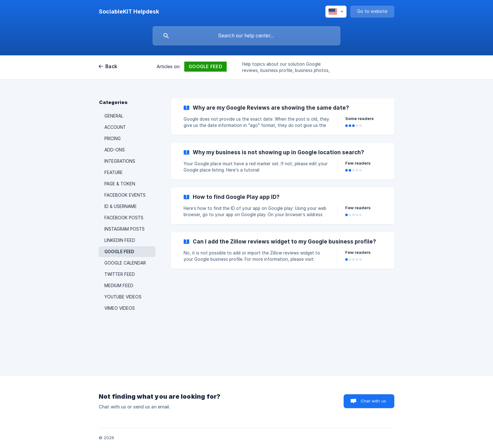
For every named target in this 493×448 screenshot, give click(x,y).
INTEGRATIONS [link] (120, 161)
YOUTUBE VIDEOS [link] (123, 297)
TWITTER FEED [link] (120, 274)
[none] (129, 12)
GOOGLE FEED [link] (119, 252)
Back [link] (111, 66)
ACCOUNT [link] (115, 127)
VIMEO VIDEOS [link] (120, 308)
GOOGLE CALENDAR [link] (125, 263)
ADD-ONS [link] (115, 150)
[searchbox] (246, 36)
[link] (283, 117)
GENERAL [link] (114, 116)
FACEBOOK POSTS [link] (124, 218)
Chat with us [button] (373, 401)
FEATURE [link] (114, 172)
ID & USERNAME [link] (121, 206)
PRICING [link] (113, 139)
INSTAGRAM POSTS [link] (125, 229)
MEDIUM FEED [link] (119, 286)
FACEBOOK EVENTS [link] (125, 195)
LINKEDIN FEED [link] (120, 240)
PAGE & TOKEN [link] (120, 184)
